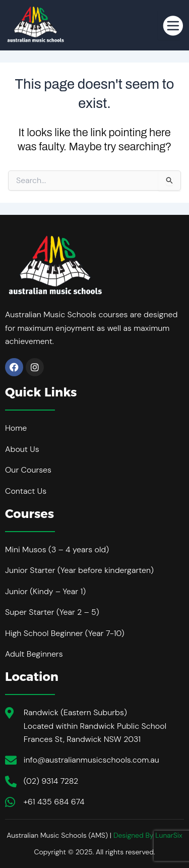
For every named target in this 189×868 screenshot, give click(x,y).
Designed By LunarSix (148, 835)
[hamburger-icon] (169, 25)
